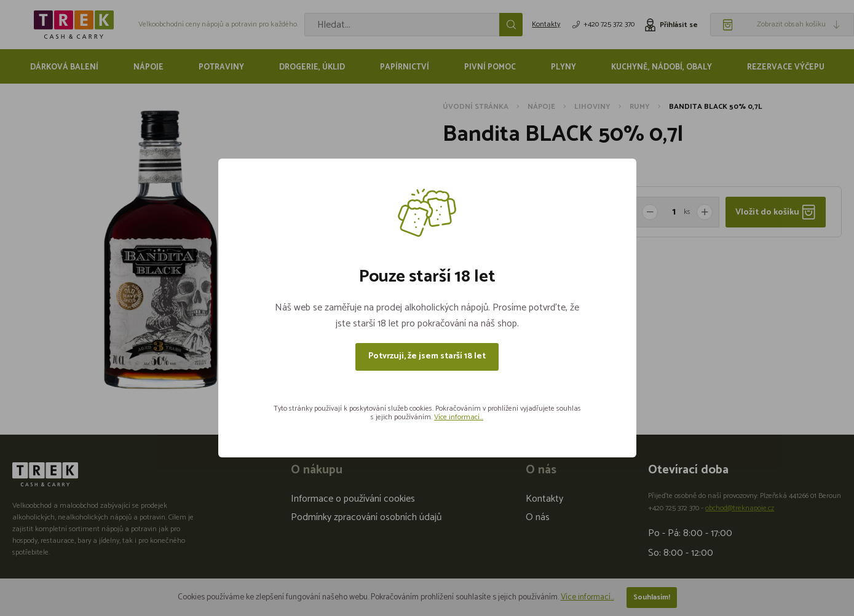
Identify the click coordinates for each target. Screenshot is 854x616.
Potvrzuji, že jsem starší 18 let (427, 356)
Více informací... (459, 417)
